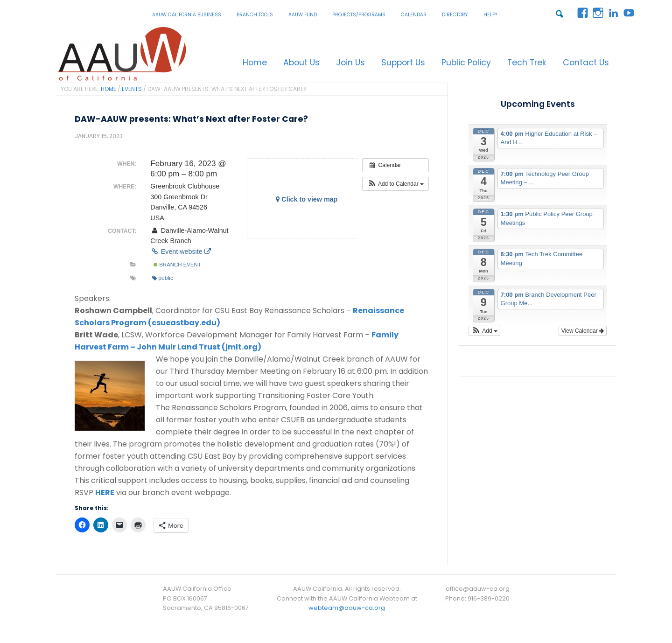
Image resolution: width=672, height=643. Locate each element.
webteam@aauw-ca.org (347, 608)
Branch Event (177, 265)
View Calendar (583, 331)
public (163, 278)
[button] (395, 184)
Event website (180, 252)
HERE (105, 493)
